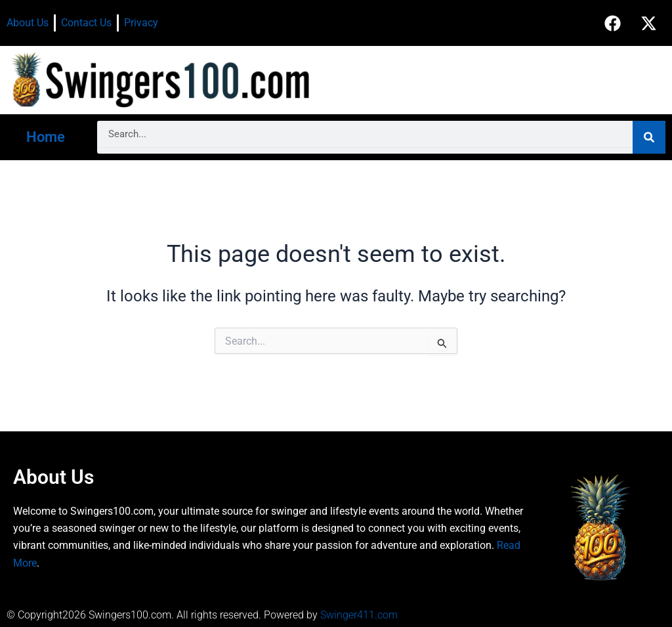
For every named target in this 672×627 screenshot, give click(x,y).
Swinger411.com (359, 615)
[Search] (649, 137)
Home (46, 137)
